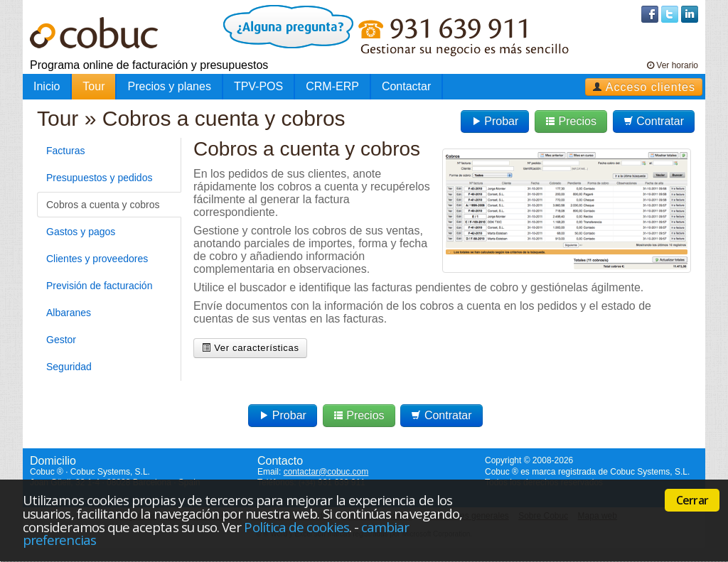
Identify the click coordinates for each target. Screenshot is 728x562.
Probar (495, 121)
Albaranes (69, 313)
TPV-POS (258, 86)
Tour (93, 86)
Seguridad (69, 367)
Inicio (47, 86)
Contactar (406, 86)
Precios (571, 121)
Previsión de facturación (99, 286)
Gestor (61, 340)
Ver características (250, 348)
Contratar (654, 121)
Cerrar (692, 500)
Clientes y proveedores (97, 259)
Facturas (65, 151)
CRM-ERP (332, 86)
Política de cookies (296, 527)
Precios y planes (169, 86)
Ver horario (673, 65)
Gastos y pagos (81, 232)
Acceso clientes (644, 87)
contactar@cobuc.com (326, 472)
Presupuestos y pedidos (99, 178)
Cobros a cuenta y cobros (103, 205)
